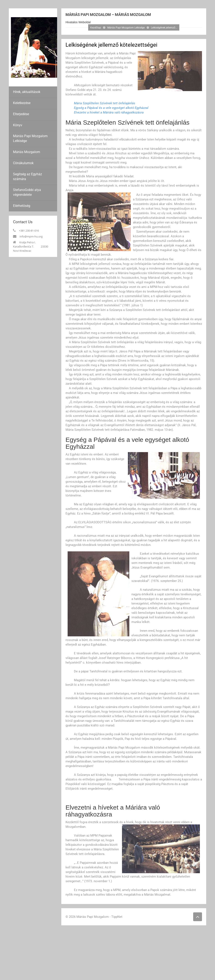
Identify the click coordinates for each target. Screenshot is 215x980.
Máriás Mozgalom (27, 152)
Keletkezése (22, 103)
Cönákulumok (23, 163)
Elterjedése (21, 114)
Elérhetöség (22, 206)
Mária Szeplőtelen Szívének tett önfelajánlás (105, 103)
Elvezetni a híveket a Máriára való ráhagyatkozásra (109, 112)
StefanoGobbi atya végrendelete (27, 192)
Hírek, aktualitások (27, 92)
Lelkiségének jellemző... (164, 28)
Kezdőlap (96, 28)
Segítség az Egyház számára (28, 177)
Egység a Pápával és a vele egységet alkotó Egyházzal (111, 108)
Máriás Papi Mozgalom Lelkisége (30, 138)
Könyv (18, 125)
